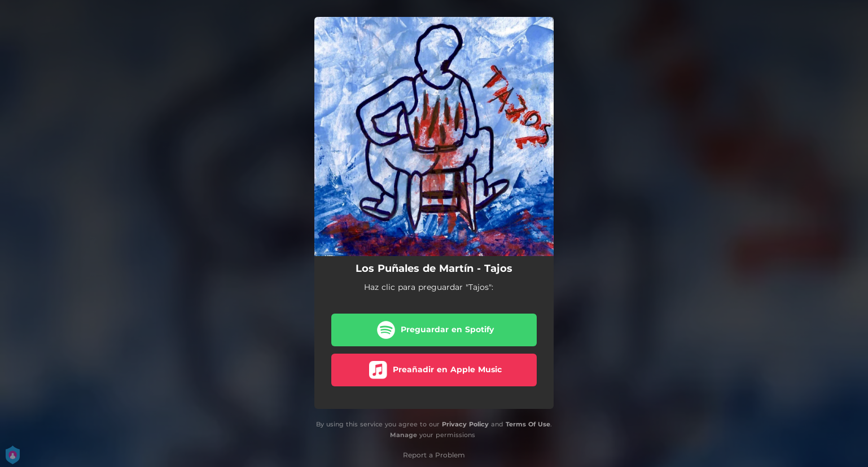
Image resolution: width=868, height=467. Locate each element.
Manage (404, 435)
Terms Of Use (528, 424)
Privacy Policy (465, 424)
